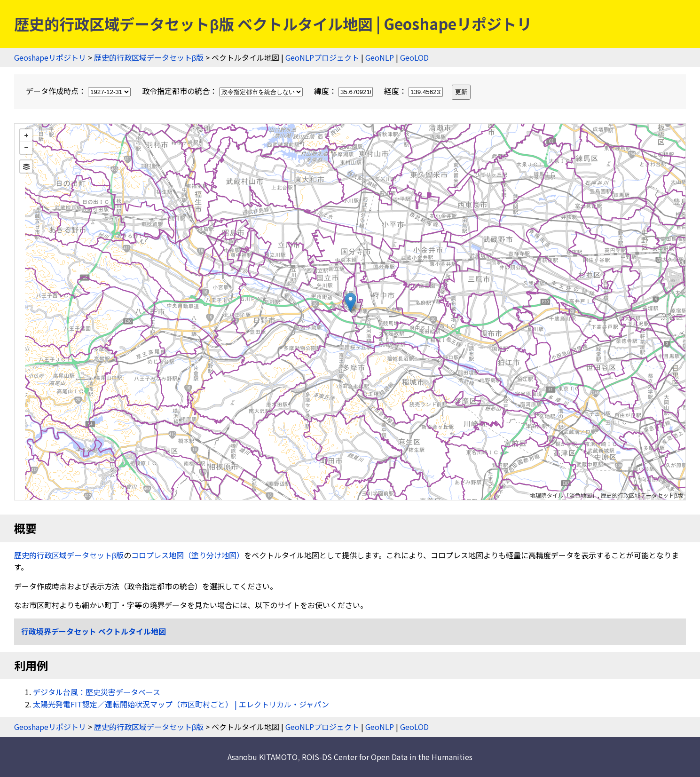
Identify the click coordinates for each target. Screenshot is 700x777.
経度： (414, 91)
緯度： (344, 91)
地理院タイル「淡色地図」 (564, 495)
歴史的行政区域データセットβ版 (149, 57)
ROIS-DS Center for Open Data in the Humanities (387, 757)
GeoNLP (380, 57)
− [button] (26, 148)
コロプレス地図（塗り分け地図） (188, 555)
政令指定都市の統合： (223, 91)
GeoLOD (414, 57)
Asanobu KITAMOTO (263, 757)
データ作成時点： (79, 91)
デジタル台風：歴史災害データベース (97, 692)
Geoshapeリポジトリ (50, 57)
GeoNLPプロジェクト (322, 57)
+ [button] (26, 135)
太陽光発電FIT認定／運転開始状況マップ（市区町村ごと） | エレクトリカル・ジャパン (181, 704)
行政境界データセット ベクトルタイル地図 (94, 631)
